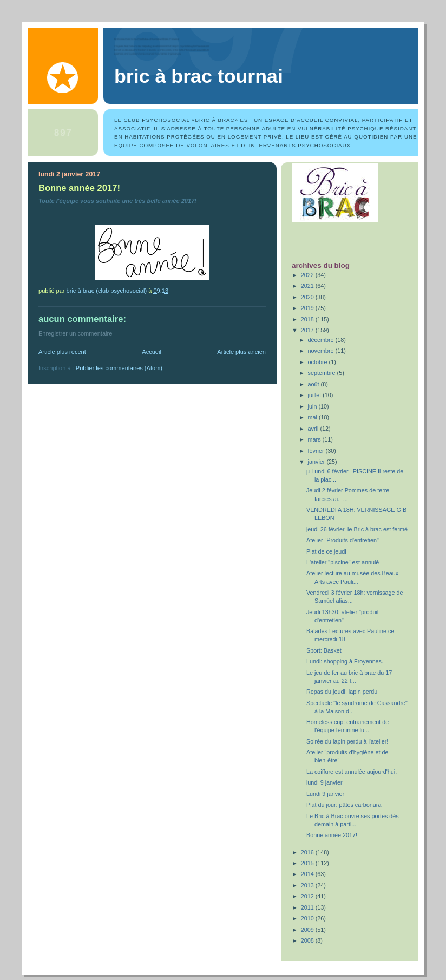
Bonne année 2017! (332, 835)
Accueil (152, 352)
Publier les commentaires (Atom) (119, 368)
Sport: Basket (324, 650)
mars (315, 439)
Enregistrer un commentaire (75, 333)
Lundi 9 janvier (325, 794)
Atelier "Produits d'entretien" (343, 540)
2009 (308, 930)
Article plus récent (62, 352)
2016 (308, 852)
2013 (308, 885)
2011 (308, 907)
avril (314, 429)
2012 (308, 896)
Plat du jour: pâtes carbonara (344, 805)
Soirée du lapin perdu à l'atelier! (347, 741)
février (317, 451)
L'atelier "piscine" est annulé (343, 562)
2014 (308, 874)
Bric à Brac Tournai (199, 76)
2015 (308, 863)
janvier (317, 462)
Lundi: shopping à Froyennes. (345, 661)
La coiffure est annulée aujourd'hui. (352, 772)
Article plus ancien (241, 352)
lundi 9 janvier (324, 782)
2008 (308, 940)
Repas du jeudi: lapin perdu (342, 692)
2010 (308, 918)
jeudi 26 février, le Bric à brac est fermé (357, 529)
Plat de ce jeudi (326, 551)
